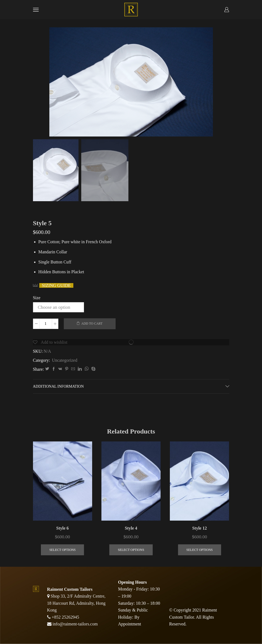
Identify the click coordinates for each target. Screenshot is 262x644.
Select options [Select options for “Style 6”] (63, 550)
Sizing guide (56, 285)
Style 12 (200, 528)
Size (37, 298)
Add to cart (92, 324)
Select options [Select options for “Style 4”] (131, 550)
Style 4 (131, 528)
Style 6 (62, 528)
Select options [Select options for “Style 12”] (200, 550)
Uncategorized (64, 360)
